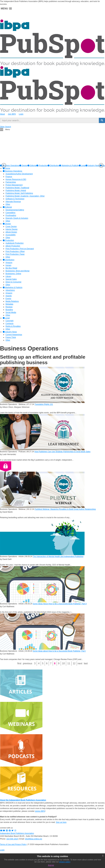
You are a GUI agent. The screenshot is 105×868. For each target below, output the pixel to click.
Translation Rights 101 (44, 404)
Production (42, 166)
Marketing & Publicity (69, 166)
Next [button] (101, 165)
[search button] (102, 120)
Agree (51, 865)
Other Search (5, 127)
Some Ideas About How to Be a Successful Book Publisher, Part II (60, 604)
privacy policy (65, 862)
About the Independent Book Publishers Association (23, 800)
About (2, 114)
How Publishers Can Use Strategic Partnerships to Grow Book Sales (62, 452)
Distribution (53, 166)
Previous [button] (4, 165)
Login (21, 114)
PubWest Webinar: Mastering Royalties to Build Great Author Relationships (65, 509)
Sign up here (61, 822)
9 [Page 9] (59, 663)
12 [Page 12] (74, 663)
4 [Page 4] (39, 663)
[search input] (50, 120)
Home (6, 168)
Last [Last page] (86, 663)
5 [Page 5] (43, 663)
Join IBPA (12, 114)
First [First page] (19, 663)
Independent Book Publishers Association (17, 833)
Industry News (93, 166)
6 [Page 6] (47, 663)
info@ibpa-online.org (34, 839)
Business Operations (12, 171)
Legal (82, 166)
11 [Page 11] (69, 663)
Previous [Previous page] (28, 663)
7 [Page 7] (51, 663)
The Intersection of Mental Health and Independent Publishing (58, 556)
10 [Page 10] (63, 663)
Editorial (32, 166)
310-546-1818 (12, 839)
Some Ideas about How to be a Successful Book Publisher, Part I (59, 651)
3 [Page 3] (35, 663)
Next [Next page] (80, 663)
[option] (23, 166)
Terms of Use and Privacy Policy (13, 844)
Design (23, 166)
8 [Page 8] (55, 663)
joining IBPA (40, 811)
